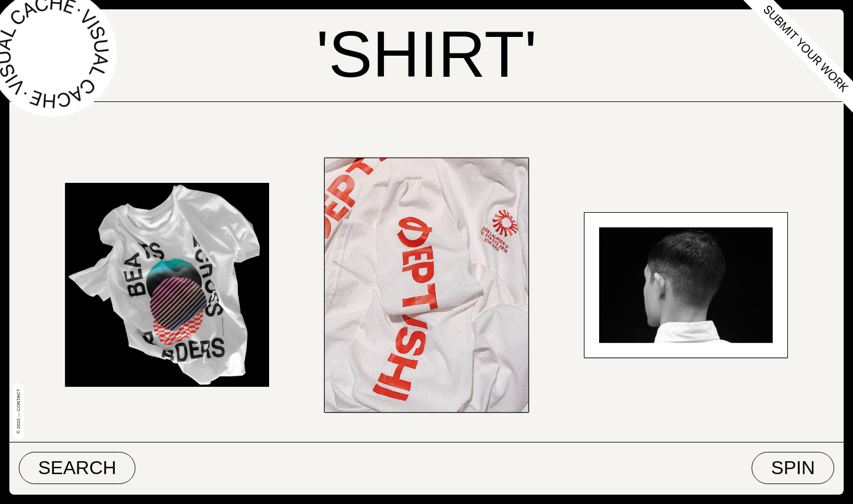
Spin (793, 468)
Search (77, 468)
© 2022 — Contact (18, 411)
